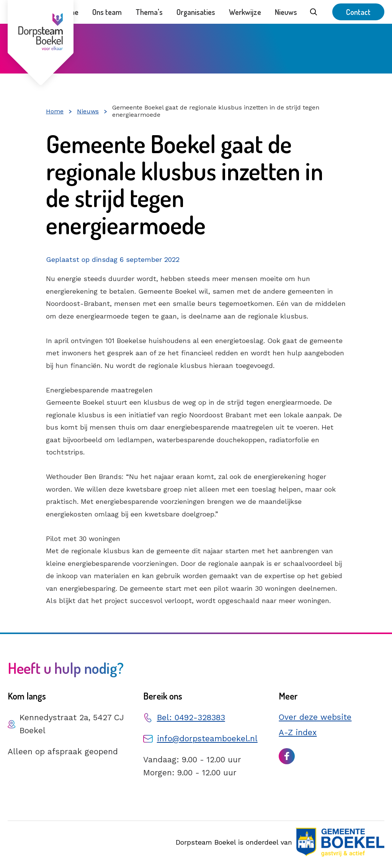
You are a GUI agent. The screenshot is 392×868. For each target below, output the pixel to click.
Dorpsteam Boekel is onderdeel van (280, 842)
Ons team (107, 12)
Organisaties (196, 12)
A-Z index (298, 732)
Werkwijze (245, 12)
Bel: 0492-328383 (191, 717)
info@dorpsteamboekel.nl (207, 738)
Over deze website (315, 717)
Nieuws (286, 12)
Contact (358, 12)
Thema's (149, 12)
